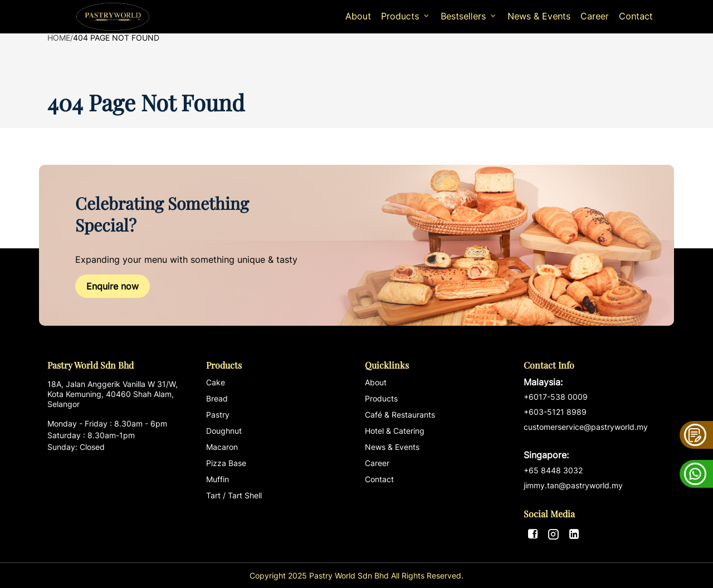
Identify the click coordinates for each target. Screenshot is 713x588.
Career (595, 16)
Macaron (222, 447)
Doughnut (224, 431)
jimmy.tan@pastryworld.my (573, 485)
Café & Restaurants (400, 415)
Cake (216, 382)
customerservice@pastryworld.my (595, 442)
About (358, 16)
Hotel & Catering (395, 431)
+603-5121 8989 (555, 412)
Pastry (218, 415)
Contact (636, 16)
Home (59, 38)
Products (381, 398)
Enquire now (113, 286)
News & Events (539, 16)
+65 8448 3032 (553, 470)
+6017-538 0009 (556, 397)
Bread (217, 398)
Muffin (218, 479)
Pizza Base (226, 463)
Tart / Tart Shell (234, 495)
